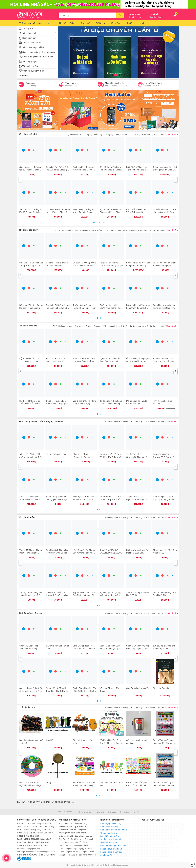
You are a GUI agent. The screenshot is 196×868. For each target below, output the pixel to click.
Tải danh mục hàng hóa (111, 839)
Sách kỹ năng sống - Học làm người (39, 52)
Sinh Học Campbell (162, 688)
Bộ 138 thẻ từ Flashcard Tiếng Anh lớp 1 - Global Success (110, 212)
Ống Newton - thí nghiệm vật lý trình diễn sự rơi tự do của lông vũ (138, 361)
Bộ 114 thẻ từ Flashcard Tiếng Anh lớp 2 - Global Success (110, 170)
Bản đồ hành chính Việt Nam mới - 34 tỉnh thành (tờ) (164, 361)
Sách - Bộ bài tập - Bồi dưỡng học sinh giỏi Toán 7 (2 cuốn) (31, 457)
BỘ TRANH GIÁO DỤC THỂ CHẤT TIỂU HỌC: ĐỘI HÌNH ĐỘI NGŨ (30, 404)
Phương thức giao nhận (111, 849)
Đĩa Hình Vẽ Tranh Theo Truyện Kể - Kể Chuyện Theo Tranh (84, 785)
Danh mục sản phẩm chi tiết (113, 846)
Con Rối (50, 740)
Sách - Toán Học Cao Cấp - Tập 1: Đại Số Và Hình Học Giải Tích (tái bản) (85, 691)
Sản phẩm (116, 23)
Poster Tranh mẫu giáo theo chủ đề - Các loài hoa (163, 743)
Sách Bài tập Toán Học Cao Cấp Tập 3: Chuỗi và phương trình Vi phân (84, 649)
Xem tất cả (171, 135)
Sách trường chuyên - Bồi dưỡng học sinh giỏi (94, 230)
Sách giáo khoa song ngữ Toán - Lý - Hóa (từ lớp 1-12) (140, 230)
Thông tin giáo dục (109, 833)
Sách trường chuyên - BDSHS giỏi (38, 57)
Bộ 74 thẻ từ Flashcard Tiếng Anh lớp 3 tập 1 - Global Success (137, 212)
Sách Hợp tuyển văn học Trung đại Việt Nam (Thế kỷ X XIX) (164, 308)
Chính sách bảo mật (109, 827)
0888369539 (134, 14)
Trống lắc (50, 783)
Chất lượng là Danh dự (111, 823)
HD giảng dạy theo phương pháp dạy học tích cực (143, 326)
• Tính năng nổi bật (83, 812)
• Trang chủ (99, 812)
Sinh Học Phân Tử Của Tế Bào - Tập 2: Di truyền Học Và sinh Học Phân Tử (111, 457)
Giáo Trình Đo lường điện (138, 688)
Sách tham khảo (30, 33)
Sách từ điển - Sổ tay (32, 43)
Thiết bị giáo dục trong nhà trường (68, 326)
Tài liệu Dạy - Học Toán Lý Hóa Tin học (147, 135)
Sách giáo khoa (29, 29)
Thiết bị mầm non (93, 326)
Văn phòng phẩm (30, 66)
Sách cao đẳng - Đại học (34, 47)
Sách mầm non (29, 38)
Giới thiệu (100, 23)
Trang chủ (85, 23)
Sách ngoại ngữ (30, 61)
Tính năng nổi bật (67, 23)
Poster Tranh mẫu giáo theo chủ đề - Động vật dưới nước (163, 785)
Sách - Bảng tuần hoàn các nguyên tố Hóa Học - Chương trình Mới (57, 499)
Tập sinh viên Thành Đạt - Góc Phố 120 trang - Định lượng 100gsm (85, 595)
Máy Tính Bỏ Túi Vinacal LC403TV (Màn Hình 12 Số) (84, 361)
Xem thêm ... (25, 75)
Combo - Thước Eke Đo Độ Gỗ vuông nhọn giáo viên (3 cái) (57, 404)
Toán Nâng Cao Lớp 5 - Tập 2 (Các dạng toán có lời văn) (164, 499)
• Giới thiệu (111, 812)
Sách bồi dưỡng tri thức (33, 71)
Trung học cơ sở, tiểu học (116, 135)
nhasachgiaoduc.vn (123, 865)
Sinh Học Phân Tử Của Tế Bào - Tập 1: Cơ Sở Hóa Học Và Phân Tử (110, 499)
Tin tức (130, 23)
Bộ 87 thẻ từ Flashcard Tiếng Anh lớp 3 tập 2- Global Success (137, 170)
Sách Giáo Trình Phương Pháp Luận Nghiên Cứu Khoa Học (138, 649)
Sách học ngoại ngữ (62, 230)
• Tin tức (135, 812)
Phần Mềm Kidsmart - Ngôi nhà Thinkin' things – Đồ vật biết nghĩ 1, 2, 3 (31, 785)
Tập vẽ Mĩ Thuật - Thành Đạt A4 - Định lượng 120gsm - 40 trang (31, 553)
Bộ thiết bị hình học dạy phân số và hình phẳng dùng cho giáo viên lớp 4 (111, 595)
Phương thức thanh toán (111, 852)
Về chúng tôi (106, 855)
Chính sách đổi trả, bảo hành (113, 830)
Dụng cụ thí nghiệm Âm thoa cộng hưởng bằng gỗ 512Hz (111, 361)
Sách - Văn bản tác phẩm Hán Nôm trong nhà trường (164, 266)
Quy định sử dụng (109, 842)
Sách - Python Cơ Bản (56, 454)
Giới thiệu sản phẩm (109, 836)
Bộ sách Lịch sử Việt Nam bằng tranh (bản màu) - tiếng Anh (138, 308)
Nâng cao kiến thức (73, 135)
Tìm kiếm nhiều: (65, 812)
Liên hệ (142, 23)
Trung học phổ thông (93, 135)
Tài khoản (154, 14)
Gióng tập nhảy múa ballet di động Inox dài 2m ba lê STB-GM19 (165, 170)
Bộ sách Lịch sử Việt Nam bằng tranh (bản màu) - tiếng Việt (138, 266)
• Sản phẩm (124, 812)
